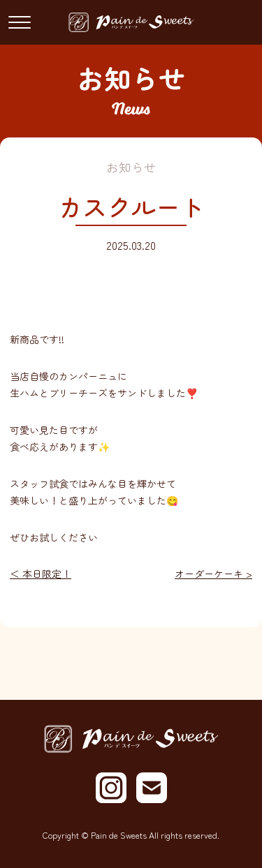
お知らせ (131, 167)
